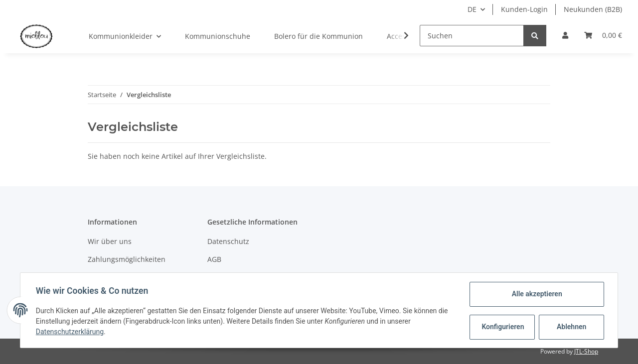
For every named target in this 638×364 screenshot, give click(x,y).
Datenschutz (228, 241)
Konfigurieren (503, 327)
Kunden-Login (524, 9)
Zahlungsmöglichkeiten (127, 259)
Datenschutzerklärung (70, 332)
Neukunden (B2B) (593, 9)
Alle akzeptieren (536, 294)
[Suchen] (472, 36)
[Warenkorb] (603, 35)
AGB (214, 259)
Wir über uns (110, 241)
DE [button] (472, 9)
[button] (565, 35)
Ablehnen (571, 327)
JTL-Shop (586, 351)
